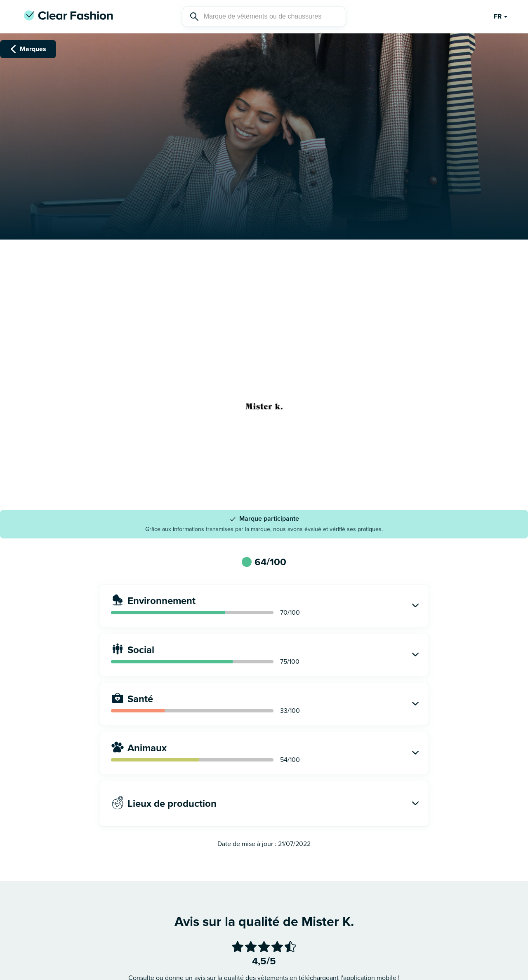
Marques (28, 49)
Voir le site (264, 463)
